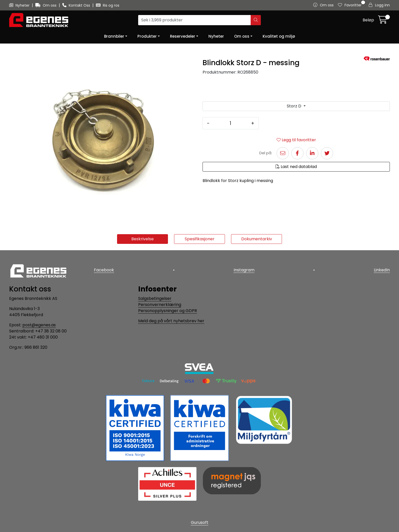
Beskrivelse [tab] (142, 239)
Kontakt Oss (77, 5)
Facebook (104, 270)
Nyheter (20, 5)
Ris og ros (108, 5)
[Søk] (195, 20)
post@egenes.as (39, 325)
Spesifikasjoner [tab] (200, 239)
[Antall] (230, 123)
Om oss (46, 5)
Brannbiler (114, 36)
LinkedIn (382, 270)
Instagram (244, 270)
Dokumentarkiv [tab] (257, 239)
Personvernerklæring (160, 305)
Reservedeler (183, 36)
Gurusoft (200, 522)
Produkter (147, 36)
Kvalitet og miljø (279, 36)
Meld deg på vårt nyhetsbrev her (171, 321)
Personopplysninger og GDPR (168, 311)
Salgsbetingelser (155, 298)
